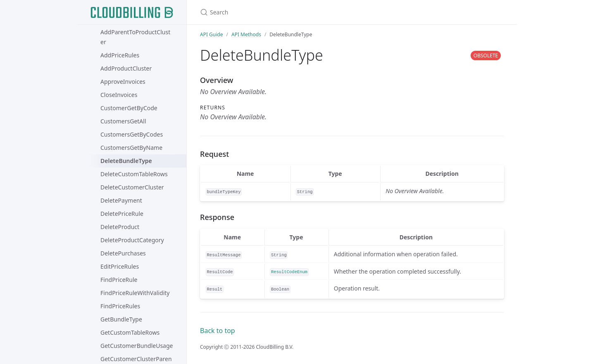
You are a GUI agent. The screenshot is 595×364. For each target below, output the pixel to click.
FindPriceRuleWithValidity (135, 293)
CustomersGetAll (123, 121)
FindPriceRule (119, 280)
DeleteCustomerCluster (132, 187)
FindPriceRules (120, 306)
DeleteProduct (120, 227)
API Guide (212, 34)
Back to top (218, 331)
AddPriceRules (120, 55)
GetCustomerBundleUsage (137, 346)
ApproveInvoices (123, 82)
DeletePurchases (123, 253)
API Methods (246, 34)
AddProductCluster (126, 68)
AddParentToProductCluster (135, 37)
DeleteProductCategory (132, 240)
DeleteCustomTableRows (134, 174)
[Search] (297, 12)
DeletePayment (121, 200)
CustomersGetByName (131, 148)
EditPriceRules (120, 266)
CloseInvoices (119, 95)
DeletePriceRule (122, 214)
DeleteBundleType (126, 161)
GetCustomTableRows (130, 332)
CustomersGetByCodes (132, 134)
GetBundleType (121, 319)
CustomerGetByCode (129, 108)
